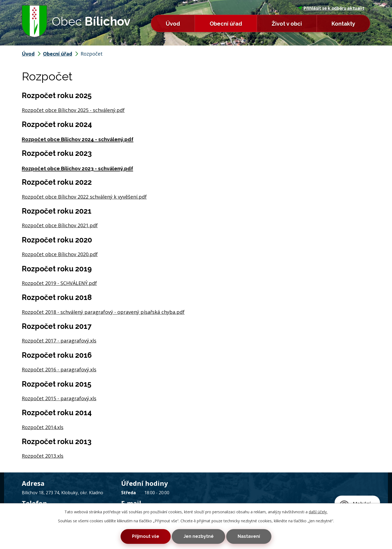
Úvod (173, 24)
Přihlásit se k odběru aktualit (331, 8)
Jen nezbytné (199, 536)
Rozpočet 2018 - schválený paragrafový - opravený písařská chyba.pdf (103, 312)
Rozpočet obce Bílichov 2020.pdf (60, 254)
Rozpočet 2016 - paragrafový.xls (59, 369)
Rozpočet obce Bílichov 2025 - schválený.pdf (73, 110)
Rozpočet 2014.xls (43, 427)
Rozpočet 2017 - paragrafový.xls (59, 341)
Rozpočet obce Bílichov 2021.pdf (60, 225)
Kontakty (343, 24)
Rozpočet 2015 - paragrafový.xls (59, 398)
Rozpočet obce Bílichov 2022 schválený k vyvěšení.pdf (84, 197)
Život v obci (287, 24)
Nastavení (253, 536)
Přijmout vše (141, 536)
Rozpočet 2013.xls (43, 456)
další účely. (318, 510)
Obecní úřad (226, 24)
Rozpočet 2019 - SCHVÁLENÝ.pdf (59, 283)
